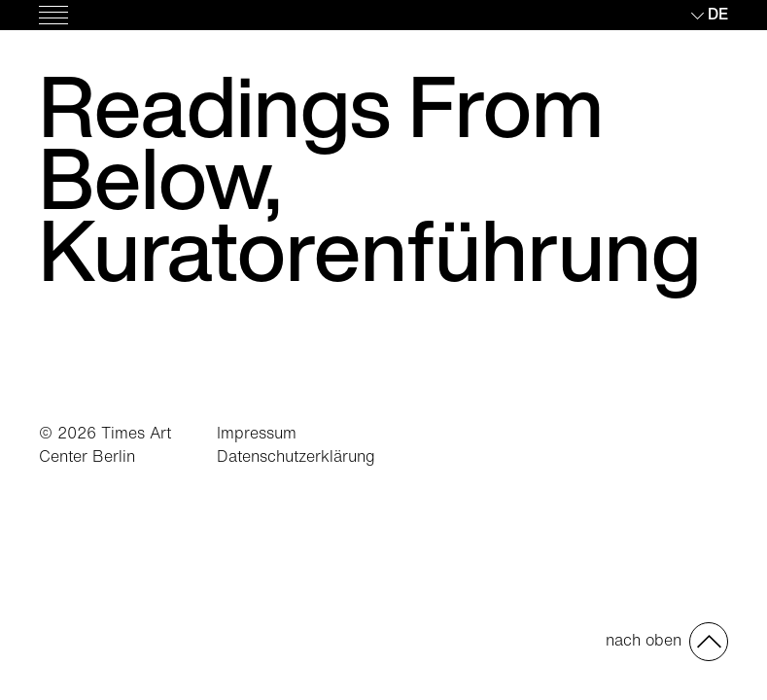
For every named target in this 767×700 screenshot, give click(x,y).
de (718, 14)
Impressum (257, 433)
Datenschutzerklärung (296, 456)
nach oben (644, 640)
